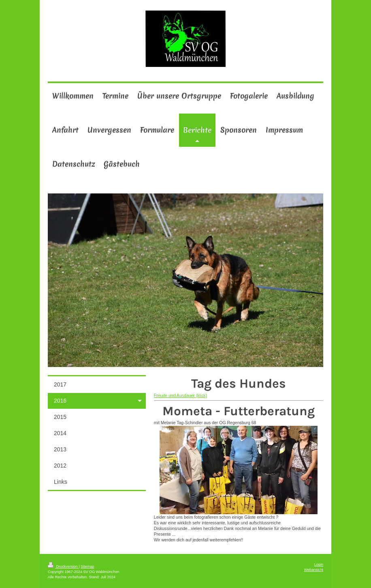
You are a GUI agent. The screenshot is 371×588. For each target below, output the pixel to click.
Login (319, 564)
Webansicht (314, 570)
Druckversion (63, 567)
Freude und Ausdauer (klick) (180, 395)
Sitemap (87, 567)
